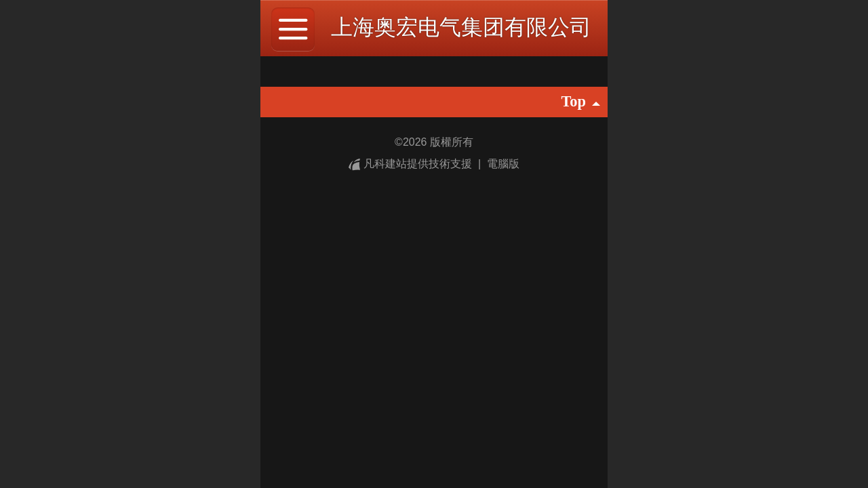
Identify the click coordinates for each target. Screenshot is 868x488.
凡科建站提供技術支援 (412, 164)
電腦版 (503, 164)
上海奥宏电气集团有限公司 (461, 27)
